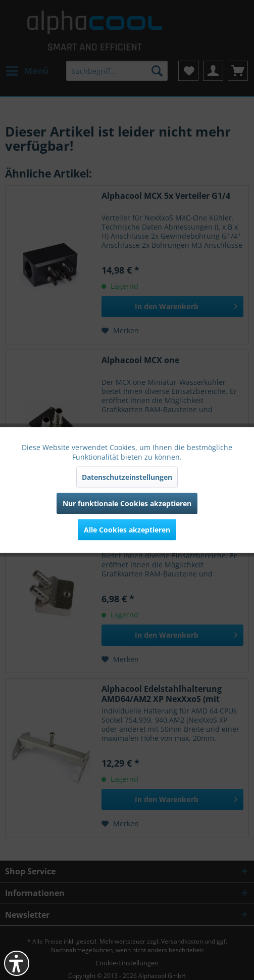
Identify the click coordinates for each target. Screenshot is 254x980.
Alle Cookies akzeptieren (127, 530)
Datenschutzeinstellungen (127, 477)
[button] (17, 963)
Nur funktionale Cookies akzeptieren (127, 503)
